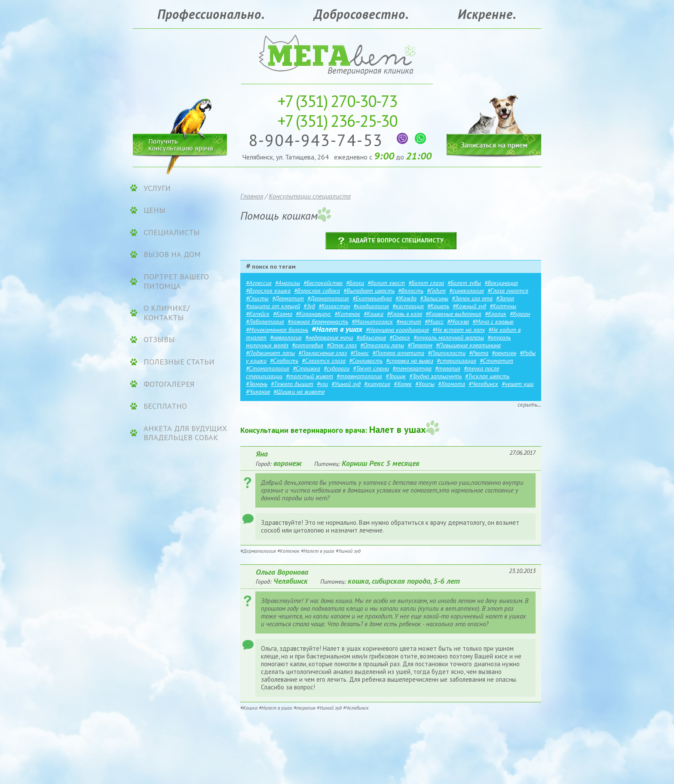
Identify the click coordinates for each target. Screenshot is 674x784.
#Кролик (496, 314)
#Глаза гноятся (508, 291)
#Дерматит (288, 298)
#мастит (409, 322)
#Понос (360, 353)
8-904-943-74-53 (318, 140)
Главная (252, 196)
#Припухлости (447, 353)
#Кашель (438, 306)
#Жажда (406, 298)
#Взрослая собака (317, 291)
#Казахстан (334, 306)
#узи (322, 384)
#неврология (286, 337)
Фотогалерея (169, 384)
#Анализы (288, 283)
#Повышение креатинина (468, 345)
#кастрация (408, 306)
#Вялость (411, 291)
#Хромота (452, 384)
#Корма (283, 314)
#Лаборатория (265, 322)
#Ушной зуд (346, 384)
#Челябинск (483, 384)
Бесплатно (165, 406)
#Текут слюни (371, 368)
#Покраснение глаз (323, 353)
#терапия (448, 368)
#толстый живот (309, 376)
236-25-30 (337, 121)
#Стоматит (496, 361)
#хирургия (377, 384)
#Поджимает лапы (270, 353)
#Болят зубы (464, 283)
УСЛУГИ (157, 188)
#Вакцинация (501, 283)
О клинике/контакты (167, 313)
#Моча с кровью (493, 322)
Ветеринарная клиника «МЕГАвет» (337, 54)
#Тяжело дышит (292, 384)
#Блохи (355, 283)
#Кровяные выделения (453, 314)
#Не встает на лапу (459, 330)
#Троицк (396, 376)
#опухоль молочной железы (449, 337)
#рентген (504, 353)
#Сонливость (366, 361)
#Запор (505, 298)
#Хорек (403, 384)
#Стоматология (268, 368)
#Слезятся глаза (324, 361)
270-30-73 (337, 101)
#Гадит (436, 291)
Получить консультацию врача (180, 143)
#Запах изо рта (472, 298)
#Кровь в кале (404, 314)
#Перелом (420, 345)
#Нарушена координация (397, 330)
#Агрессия (259, 283)
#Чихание (258, 392)
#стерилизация (456, 361)
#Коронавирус (313, 314)
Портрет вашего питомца (176, 281)
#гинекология (467, 291)
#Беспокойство (323, 283)
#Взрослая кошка (268, 291)
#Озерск (400, 337)
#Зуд (309, 306)
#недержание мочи (329, 337)
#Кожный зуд (469, 306)
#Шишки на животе (299, 392)
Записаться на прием (494, 119)
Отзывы (159, 340)
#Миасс (434, 322)
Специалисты (172, 233)
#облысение (371, 337)
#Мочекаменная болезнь (277, 330)
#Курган (520, 314)
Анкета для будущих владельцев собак (185, 433)
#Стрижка (306, 368)
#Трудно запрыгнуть (435, 376)
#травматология (359, 376)
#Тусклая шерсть (487, 376)
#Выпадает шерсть (369, 291)
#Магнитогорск (372, 322)
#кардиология (371, 306)
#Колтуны (503, 306)
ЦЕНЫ (155, 210)
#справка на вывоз (410, 361)
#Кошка (374, 314)
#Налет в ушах (337, 329)
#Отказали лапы (382, 345)
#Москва (458, 322)
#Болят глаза (426, 283)
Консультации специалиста (310, 196)
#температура (412, 368)
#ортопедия (308, 345)
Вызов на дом (172, 254)
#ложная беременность (318, 322)
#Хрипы (425, 384)
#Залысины (434, 298)
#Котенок (347, 314)
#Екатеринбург (372, 298)
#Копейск (258, 314)
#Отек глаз (342, 345)
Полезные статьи (179, 362)
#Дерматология (328, 298)
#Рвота (479, 353)
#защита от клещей (273, 306)
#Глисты (257, 298)
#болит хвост (386, 283)
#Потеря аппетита (398, 353)
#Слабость (284, 361)
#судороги (337, 368)
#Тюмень (257, 384)
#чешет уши (518, 384)
